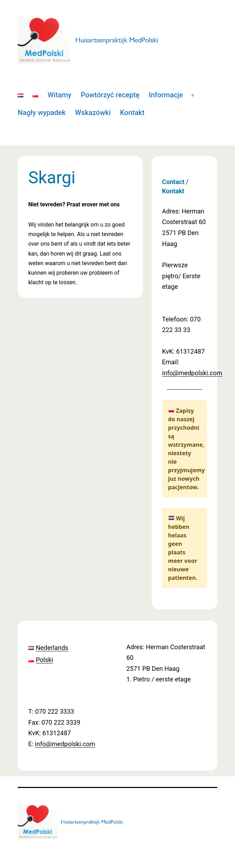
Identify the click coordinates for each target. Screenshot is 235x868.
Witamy (60, 95)
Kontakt (132, 113)
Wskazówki (93, 113)
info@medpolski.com (192, 373)
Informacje (166, 95)
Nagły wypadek (42, 113)
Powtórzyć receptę (110, 95)
